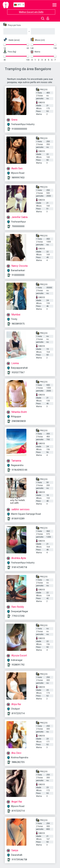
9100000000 (18, 275)
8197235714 (18, 713)
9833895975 (18, 324)
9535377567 (18, 372)
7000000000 (18, 226)
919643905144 (19, 470)
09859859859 (19, 421)
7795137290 (18, 616)
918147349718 (19, 567)
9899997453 (18, 178)
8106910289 (18, 519)
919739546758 (19, 860)
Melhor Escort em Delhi (31, 12)
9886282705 (18, 762)
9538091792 (18, 665)
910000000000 (19, 129)
